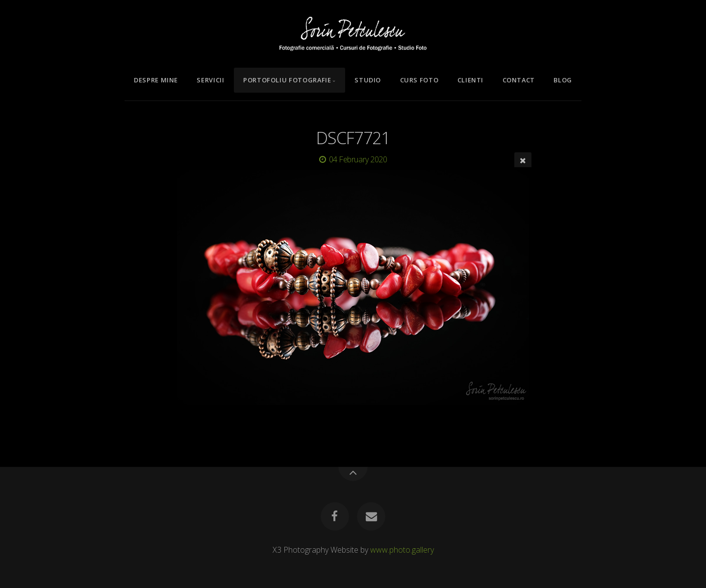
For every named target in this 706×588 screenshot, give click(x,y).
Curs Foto (419, 80)
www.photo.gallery (402, 550)
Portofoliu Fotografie (287, 80)
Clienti (470, 80)
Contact (519, 80)
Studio (368, 80)
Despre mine (156, 80)
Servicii (210, 80)
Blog (563, 80)
